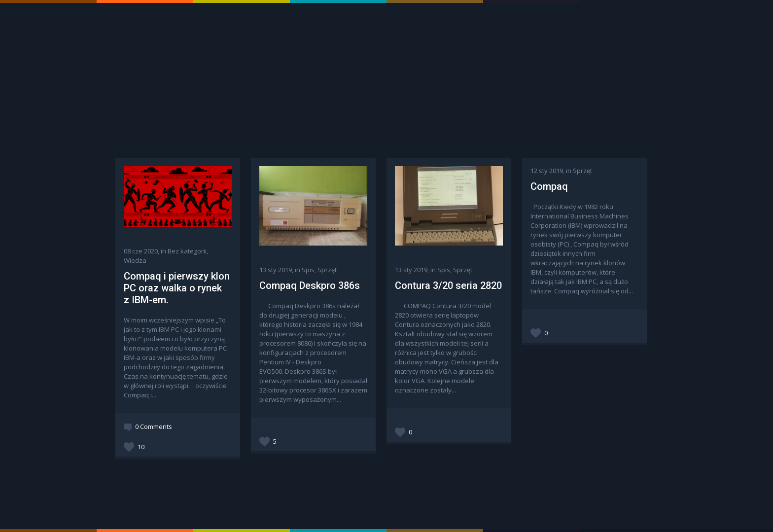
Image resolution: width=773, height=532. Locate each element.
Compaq (549, 186)
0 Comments (154, 426)
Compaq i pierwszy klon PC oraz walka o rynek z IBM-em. (177, 288)
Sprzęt (327, 270)
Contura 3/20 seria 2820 (448, 285)
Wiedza (135, 260)
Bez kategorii (187, 251)
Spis (308, 270)
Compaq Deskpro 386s (310, 285)
